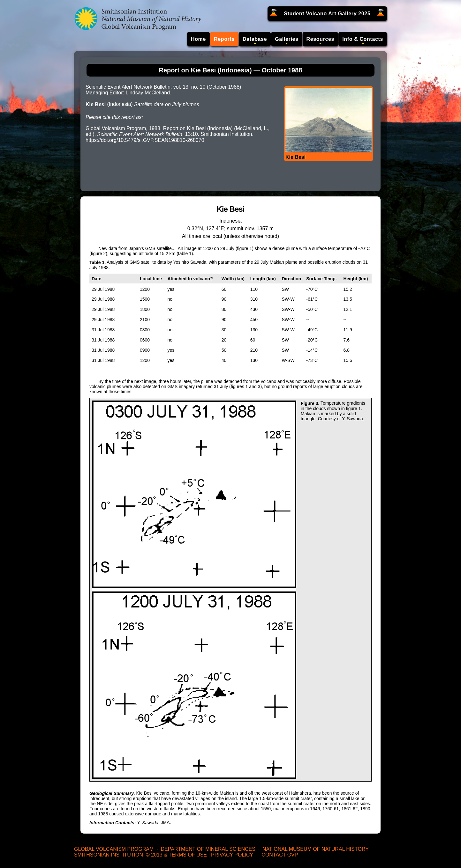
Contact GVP (280, 855)
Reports (224, 39)
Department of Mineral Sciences (208, 849)
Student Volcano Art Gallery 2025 (327, 14)
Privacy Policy (232, 855)
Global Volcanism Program (114, 849)
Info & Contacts (363, 39)
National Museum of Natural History (316, 849)
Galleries (287, 39)
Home (198, 39)
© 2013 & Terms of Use (176, 855)
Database (255, 39)
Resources (321, 39)
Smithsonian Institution (109, 855)
